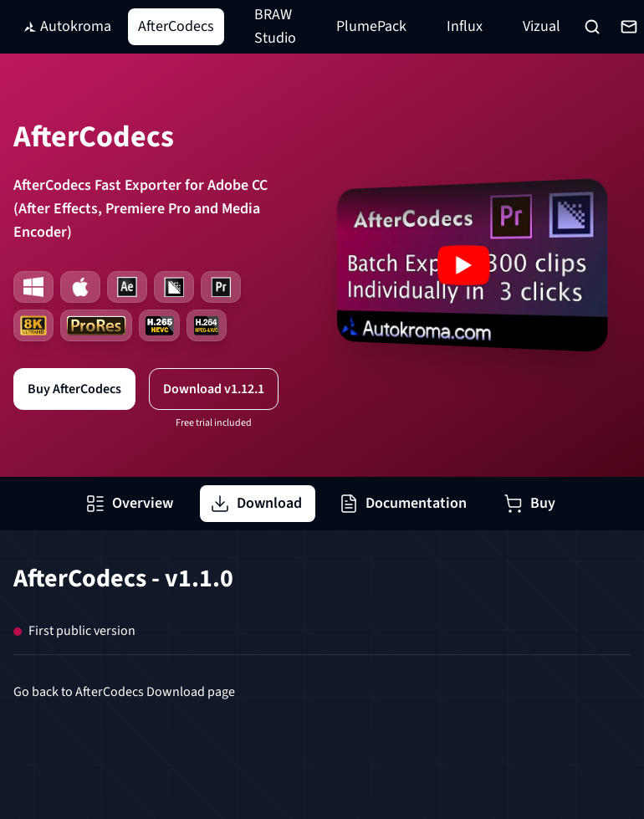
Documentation (403, 503)
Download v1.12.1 (214, 389)
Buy (529, 503)
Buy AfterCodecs (74, 389)
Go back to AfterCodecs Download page (124, 692)
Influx (465, 26)
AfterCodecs (176, 26)
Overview (129, 503)
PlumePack (371, 26)
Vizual (542, 26)
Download (256, 503)
